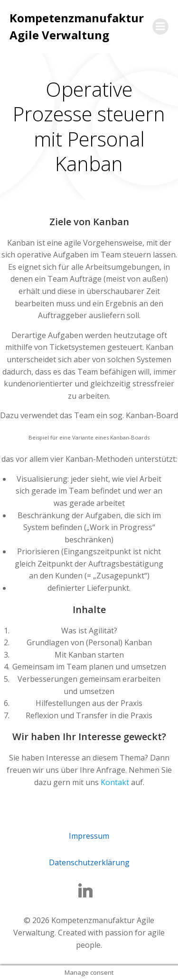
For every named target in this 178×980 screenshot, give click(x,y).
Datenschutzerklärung (89, 862)
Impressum (89, 836)
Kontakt (115, 782)
